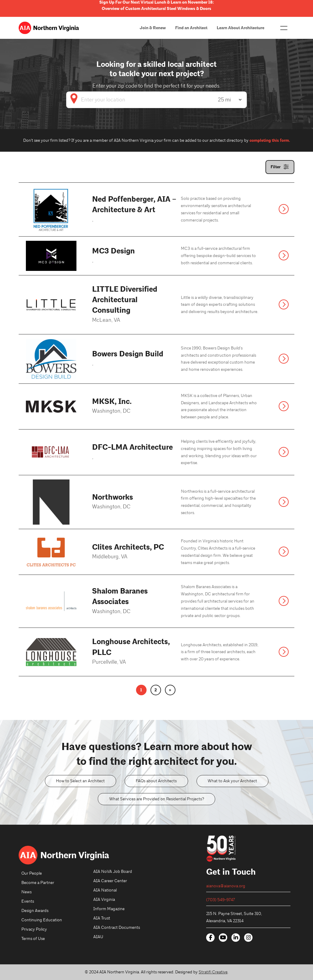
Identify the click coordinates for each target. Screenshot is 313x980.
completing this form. (270, 140)
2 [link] (156, 690)
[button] (284, 28)
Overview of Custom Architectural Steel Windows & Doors (156, 9)
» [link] (170, 690)
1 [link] (141, 690)
